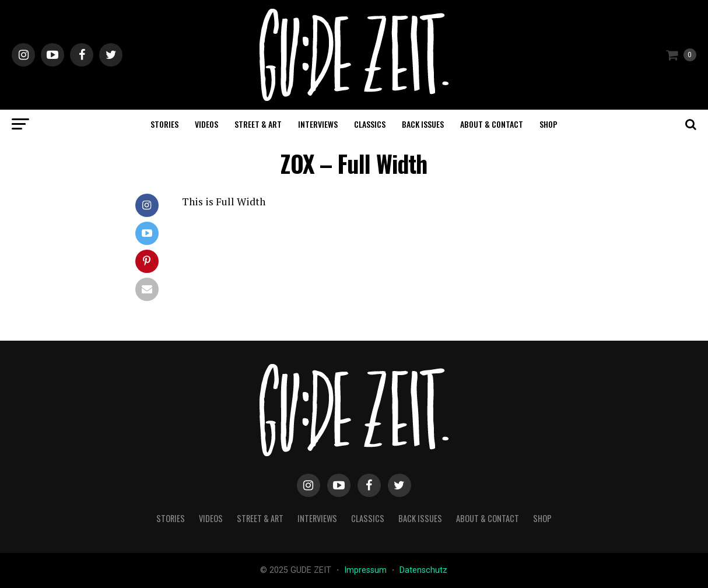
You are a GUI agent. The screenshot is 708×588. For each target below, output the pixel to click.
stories (164, 124)
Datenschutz (423, 570)
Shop (548, 124)
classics (370, 124)
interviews (318, 124)
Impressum (367, 570)
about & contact (492, 124)
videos (206, 124)
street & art (258, 124)
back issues (423, 124)
